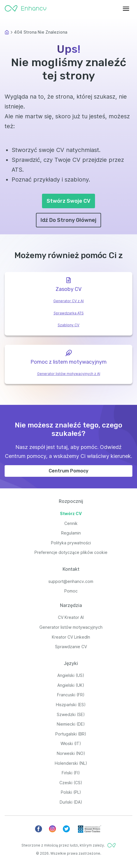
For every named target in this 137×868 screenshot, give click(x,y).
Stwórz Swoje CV (68, 201)
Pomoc (71, 591)
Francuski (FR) (71, 695)
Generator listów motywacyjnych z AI (69, 374)
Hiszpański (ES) (71, 705)
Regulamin (71, 533)
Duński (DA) (71, 802)
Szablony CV (68, 325)
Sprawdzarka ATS (69, 313)
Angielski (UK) (71, 685)
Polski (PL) (71, 792)
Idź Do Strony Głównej (68, 220)
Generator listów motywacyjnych (71, 627)
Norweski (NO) (71, 753)
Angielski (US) (71, 675)
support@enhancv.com (71, 581)
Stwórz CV (71, 513)
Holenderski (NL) (71, 763)
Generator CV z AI (68, 301)
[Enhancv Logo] (25, 7)
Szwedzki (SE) (71, 714)
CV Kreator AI (71, 617)
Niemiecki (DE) (71, 724)
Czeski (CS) (71, 783)
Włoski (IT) (71, 743)
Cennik (71, 523)
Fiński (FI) (71, 773)
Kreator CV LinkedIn (71, 637)
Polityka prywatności (71, 543)
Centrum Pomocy (68, 471)
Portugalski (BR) (71, 734)
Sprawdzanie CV (71, 647)
